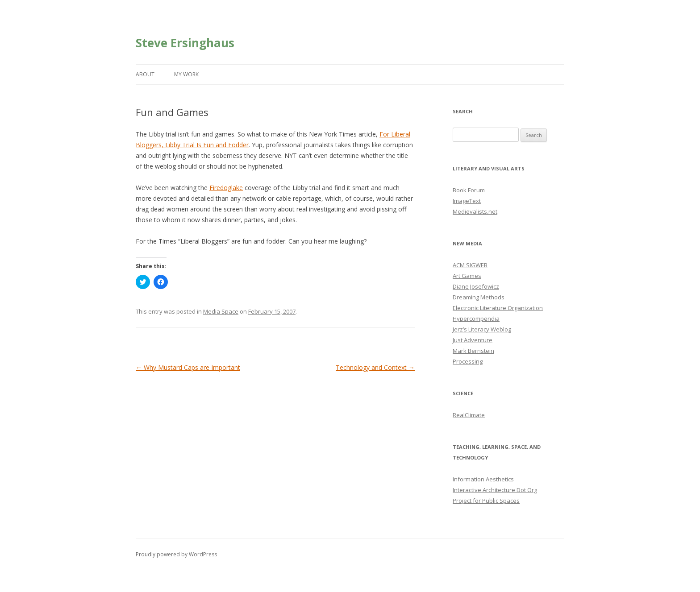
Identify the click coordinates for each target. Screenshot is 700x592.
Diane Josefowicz (476, 286)
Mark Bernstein (473, 351)
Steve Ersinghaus (185, 43)
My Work (186, 74)
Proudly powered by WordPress (176, 554)
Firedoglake (226, 188)
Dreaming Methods (479, 297)
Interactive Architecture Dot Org (495, 490)
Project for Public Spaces (486, 501)
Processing (468, 361)
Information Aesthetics (483, 479)
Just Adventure (473, 340)
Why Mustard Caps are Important (188, 367)
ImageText (467, 201)
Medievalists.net (475, 211)
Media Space (221, 311)
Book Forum (469, 190)
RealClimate (469, 415)
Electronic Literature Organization (498, 308)
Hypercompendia (476, 319)
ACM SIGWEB (470, 265)
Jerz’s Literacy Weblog (482, 329)
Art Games (467, 276)
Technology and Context (375, 367)
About (145, 74)
